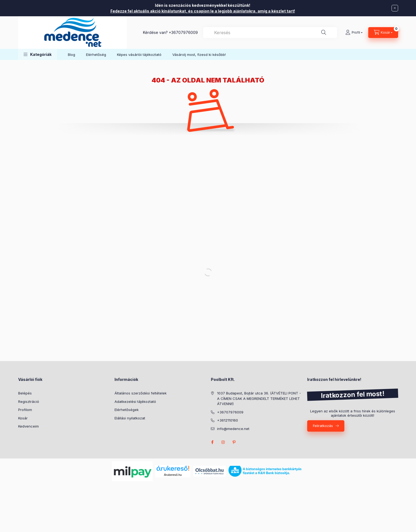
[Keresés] (324, 33)
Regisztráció (29, 402)
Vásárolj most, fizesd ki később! (199, 55)
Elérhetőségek (127, 410)
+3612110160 (228, 420)
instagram (223, 442)
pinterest (234, 442)
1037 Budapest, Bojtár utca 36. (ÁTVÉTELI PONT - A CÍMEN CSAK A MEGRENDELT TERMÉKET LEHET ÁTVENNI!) (259, 398)
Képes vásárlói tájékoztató (139, 55)
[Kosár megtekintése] (383, 33)
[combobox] (270, 33)
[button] (38, 54)
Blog (72, 55)
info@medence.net (233, 429)
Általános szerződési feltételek (141, 393)
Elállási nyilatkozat (130, 418)
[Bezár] (395, 8)
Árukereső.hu (173, 475)
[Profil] (354, 33)
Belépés (25, 393)
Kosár (23, 418)
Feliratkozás (323, 426)
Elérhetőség (96, 55)
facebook (212, 442)
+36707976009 (183, 32)
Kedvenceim (28, 426)
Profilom (25, 410)
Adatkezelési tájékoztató (135, 402)
